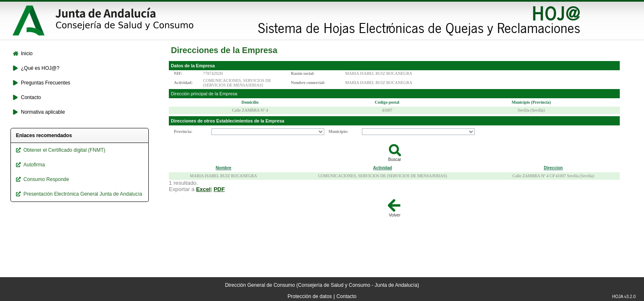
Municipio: (338, 131)
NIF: (178, 73)
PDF (219, 189)
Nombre (224, 168)
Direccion (553, 168)
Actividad (383, 168)
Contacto (346, 296)
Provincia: (183, 131)
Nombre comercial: (308, 83)
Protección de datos (310, 296)
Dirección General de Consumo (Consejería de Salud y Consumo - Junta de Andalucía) (322, 285)
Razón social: (303, 73)
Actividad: (183, 83)
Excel (203, 189)
